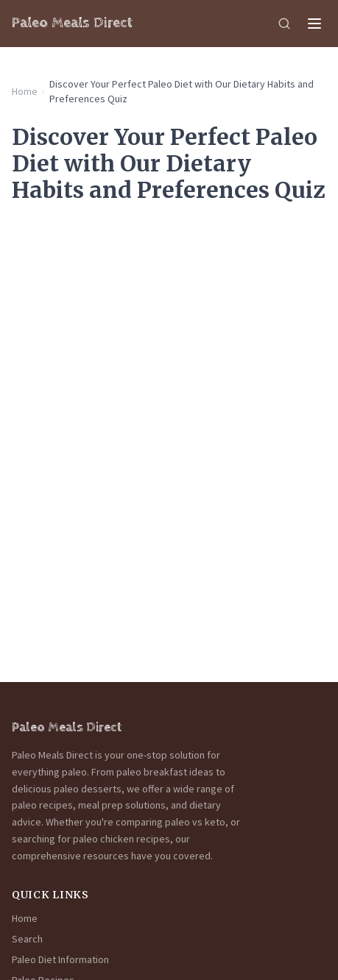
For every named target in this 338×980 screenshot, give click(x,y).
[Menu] (314, 24)
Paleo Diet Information (60, 959)
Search (27, 939)
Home (25, 91)
